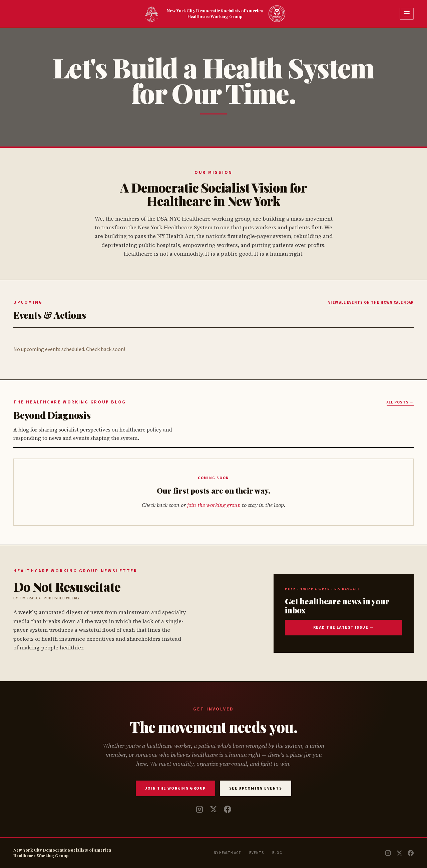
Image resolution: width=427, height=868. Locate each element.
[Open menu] (407, 14)
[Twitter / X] (213, 809)
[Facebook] (228, 809)
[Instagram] (199, 809)
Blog (277, 853)
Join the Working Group (175, 788)
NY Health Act (228, 853)
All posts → (400, 402)
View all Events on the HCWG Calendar (371, 303)
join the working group (214, 505)
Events (257, 853)
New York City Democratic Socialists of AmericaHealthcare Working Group (213, 13)
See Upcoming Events (256, 788)
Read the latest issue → (344, 628)
